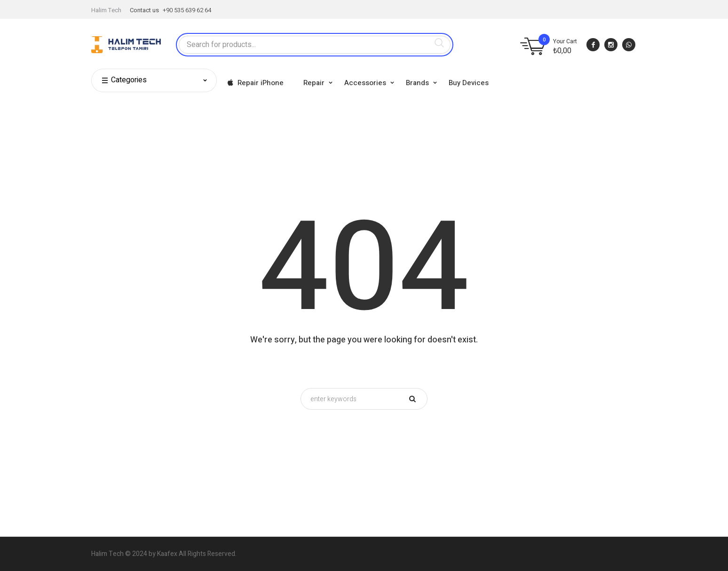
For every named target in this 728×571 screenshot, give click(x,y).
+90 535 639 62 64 (187, 10)
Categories (124, 80)
